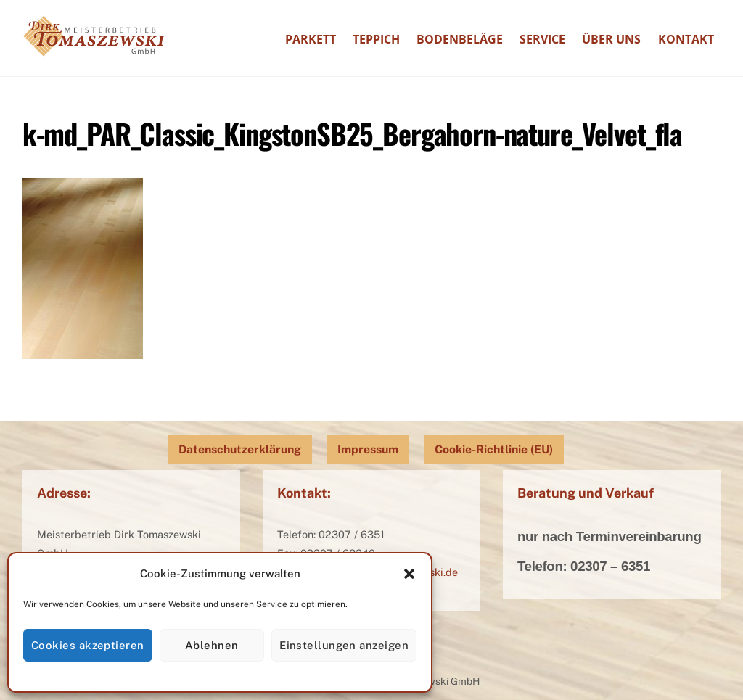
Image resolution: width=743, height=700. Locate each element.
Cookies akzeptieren (88, 645)
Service (542, 39)
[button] (409, 574)
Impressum (368, 449)
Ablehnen (212, 645)
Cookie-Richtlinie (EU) (494, 449)
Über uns (611, 39)
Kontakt (686, 39)
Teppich (376, 39)
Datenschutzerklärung (240, 449)
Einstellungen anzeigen (344, 645)
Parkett (311, 39)
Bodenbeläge (460, 39)
